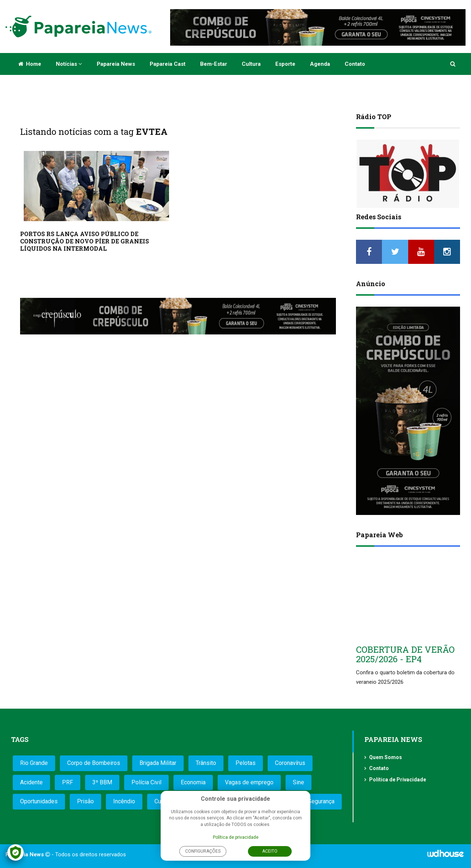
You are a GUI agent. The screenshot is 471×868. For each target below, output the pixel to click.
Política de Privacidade (398, 780)
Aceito (270, 851)
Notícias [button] (69, 64)
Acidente (31, 782)
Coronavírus (290, 763)
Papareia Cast (168, 64)
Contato (355, 64)
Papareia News (116, 64)
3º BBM (102, 782)
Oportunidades (39, 801)
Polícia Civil (146, 782)
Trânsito (206, 763)
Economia (193, 782)
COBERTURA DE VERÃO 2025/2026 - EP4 (405, 654)
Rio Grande (34, 763)
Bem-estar (214, 64)
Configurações (203, 851)
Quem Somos (386, 757)
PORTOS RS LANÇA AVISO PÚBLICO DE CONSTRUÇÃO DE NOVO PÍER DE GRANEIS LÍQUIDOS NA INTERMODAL (85, 241)
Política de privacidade (236, 837)
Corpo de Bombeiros (94, 763)
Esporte (285, 64)
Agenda (320, 64)
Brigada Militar (158, 763)
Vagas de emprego (249, 782)
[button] (453, 64)
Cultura (251, 64)
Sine (298, 782)
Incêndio (124, 801)
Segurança (321, 801)
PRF (68, 782)
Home (30, 64)
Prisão (85, 801)
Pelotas (246, 763)
